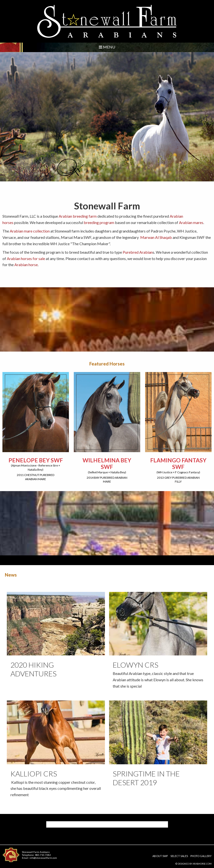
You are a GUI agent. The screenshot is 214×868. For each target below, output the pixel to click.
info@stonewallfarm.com (43, 858)
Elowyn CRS (135, 665)
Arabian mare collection (30, 231)
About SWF (160, 856)
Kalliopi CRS (34, 774)
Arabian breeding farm (78, 216)
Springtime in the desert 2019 (146, 778)
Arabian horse (26, 265)
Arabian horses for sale (26, 258)
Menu (107, 47)
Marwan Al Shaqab (156, 237)
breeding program (99, 222)
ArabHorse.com (202, 864)
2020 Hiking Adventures (33, 669)
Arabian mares (191, 222)
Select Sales (179, 856)
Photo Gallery (201, 856)
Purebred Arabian (138, 252)
